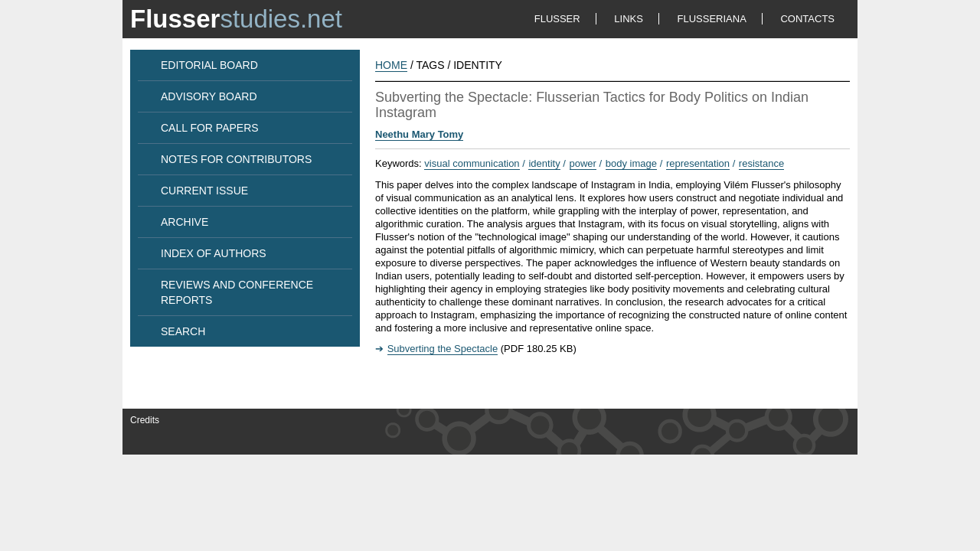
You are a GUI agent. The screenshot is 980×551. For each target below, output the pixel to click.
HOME (391, 65)
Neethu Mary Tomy (419, 134)
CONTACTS (807, 19)
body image (631, 163)
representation (698, 163)
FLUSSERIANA (712, 19)
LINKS (629, 19)
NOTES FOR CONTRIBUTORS (236, 159)
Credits (145, 420)
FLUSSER (557, 19)
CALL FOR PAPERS (210, 128)
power (583, 163)
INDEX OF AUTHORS (214, 253)
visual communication (472, 163)
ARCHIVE (185, 222)
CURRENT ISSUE (204, 191)
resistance (761, 163)
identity (544, 163)
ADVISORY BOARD (209, 96)
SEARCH (183, 331)
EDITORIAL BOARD (209, 65)
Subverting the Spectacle (443, 349)
